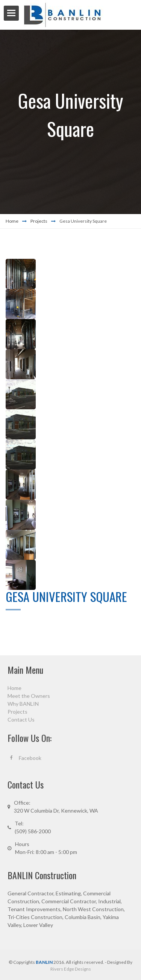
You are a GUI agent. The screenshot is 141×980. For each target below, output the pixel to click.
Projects (39, 221)
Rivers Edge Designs (71, 969)
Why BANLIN (23, 704)
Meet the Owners (29, 696)
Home (12, 221)
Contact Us (21, 719)
